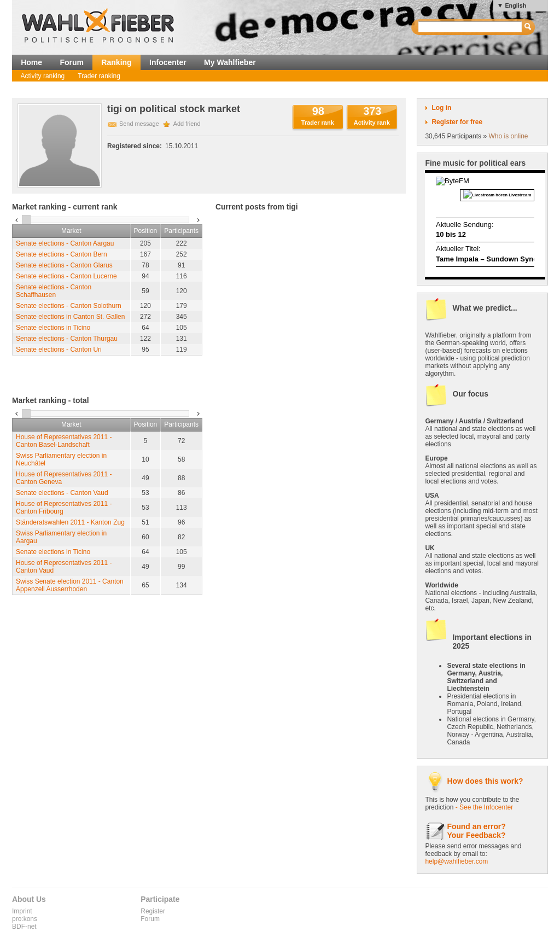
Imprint (22, 911)
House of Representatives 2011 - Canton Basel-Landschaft (64, 441)
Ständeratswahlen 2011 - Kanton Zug (70, 522)
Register (153, 911)
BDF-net (24, 927)
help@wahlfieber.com (456, 861)
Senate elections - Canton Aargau (65, 243)
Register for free (457, 122)
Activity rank (372, 123)
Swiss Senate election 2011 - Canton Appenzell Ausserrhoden (70, 585)
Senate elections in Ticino (53, 328)
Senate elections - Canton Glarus (64, 265)
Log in (441, 108)
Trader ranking (99, 76)
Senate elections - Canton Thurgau (67, 339)
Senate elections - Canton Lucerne (66, 276)
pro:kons (25, 919)
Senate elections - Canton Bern (62, 254)
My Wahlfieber (230, 62)
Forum (72, 62)
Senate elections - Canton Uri (59, 349)
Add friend (187, 124)
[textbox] (471, 27)
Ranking (116, 62)
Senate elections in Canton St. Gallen (70, 317)
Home (31, 62)
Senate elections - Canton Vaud (62, 493)
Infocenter (168, 62)
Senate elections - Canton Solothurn (69, 306)
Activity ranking (43, 76)
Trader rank (318, 123)
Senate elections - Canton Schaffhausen (54, 291)
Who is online (508, 136)
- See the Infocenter (484, 807)
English (515, 5)
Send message (139, 124)
